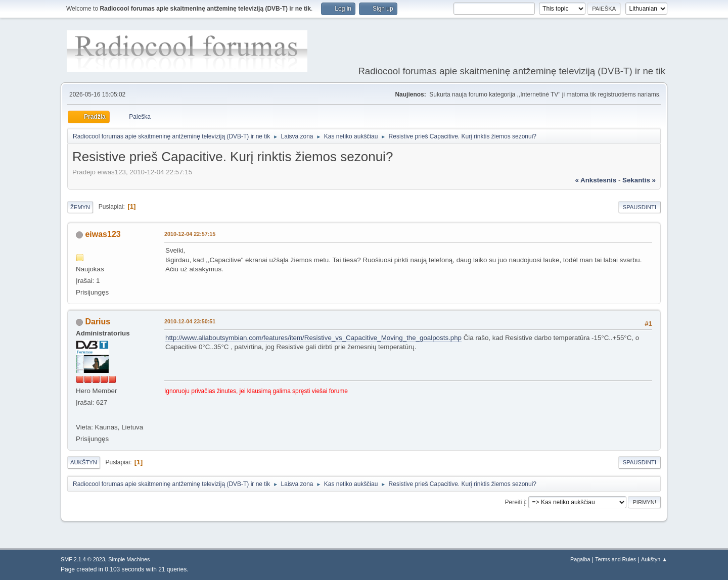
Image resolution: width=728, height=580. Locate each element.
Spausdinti (640, 207)
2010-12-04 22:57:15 (190, 234)
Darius (98, 322)
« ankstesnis (596, 180)
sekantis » (639, 180)
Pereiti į (515, 502)
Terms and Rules (616, 559)
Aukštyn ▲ (654, 559)
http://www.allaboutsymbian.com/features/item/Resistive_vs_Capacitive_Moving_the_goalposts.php (313, 338)
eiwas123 (103, 234)
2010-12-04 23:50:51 (190, 321)
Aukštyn (84, 462)
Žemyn (80, 207)
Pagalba (580, 559)
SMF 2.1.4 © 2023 (83, 559)
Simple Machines (129, 559)
